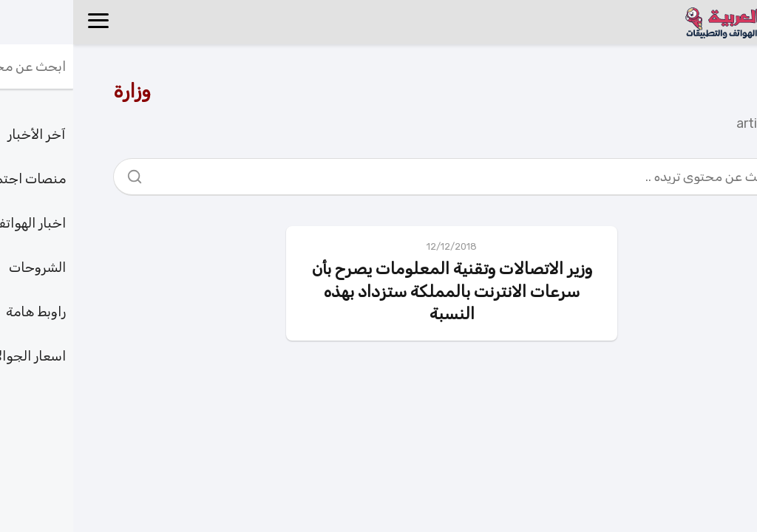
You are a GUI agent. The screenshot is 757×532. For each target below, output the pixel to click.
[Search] (67, 173)
